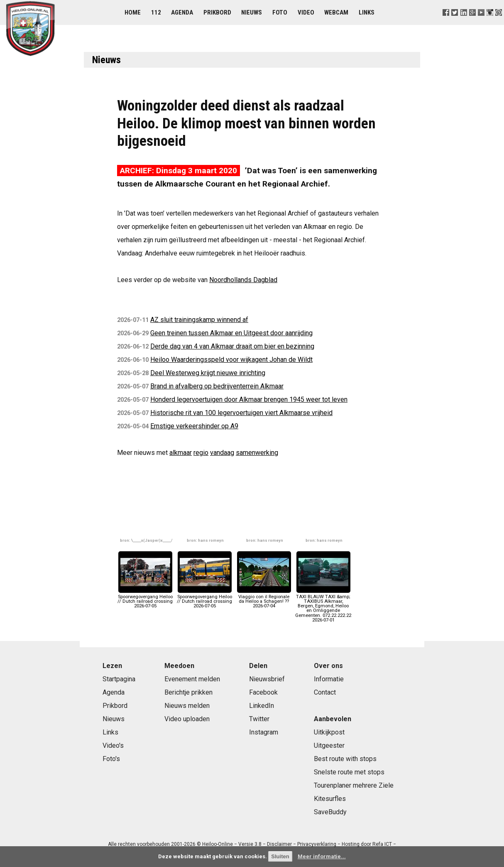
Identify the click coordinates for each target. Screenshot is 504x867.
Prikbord (217, 12)
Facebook (263, 692)
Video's (113, 745)
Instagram (264, 732)
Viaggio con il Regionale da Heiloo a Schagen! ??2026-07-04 (264, 599)
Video (306, 12)
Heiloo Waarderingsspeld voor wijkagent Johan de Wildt (231, 360)
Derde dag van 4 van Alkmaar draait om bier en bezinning (232, 346)
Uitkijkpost (329, 732)
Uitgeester (329, 745)
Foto (280, 12)
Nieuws (252, 12)
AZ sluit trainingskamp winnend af (199, 320)
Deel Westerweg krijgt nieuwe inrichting (208, 373)
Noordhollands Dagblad (243, 280)
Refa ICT (382, 844)
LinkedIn (262, 706)
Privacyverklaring (317, 844)
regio (201, 453)
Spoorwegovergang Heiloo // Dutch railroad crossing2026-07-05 (145, 599)
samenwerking (257, 453)
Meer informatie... (322, 856)
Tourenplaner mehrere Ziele (354, 785)
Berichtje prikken (188, 692)
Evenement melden (192, 679)
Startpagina (119, 679)
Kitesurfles (330, 799)
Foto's (111, 759)
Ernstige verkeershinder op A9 (194, 426)
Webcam (336, 12)
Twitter (259, 719)
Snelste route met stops (349, 772)
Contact (325, 692)
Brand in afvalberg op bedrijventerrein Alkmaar (217, 386)
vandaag (222, 453)
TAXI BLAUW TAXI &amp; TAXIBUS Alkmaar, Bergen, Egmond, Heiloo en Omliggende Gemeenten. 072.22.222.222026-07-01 (323, 606)
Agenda (182, 12)
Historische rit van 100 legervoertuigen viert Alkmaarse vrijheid (241, 413)
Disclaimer (279, 844)
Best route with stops (345, 759)
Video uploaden (187, 719)
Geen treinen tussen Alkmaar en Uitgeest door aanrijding (231, 333)
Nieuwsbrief (267, 679)
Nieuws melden (187, 706)
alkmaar (181, 453)
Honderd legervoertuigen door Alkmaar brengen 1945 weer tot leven (249, 399)
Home (133, 12)
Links (367, 12)
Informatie (329, 679)
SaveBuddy (330, 812)
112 (156, 12)
